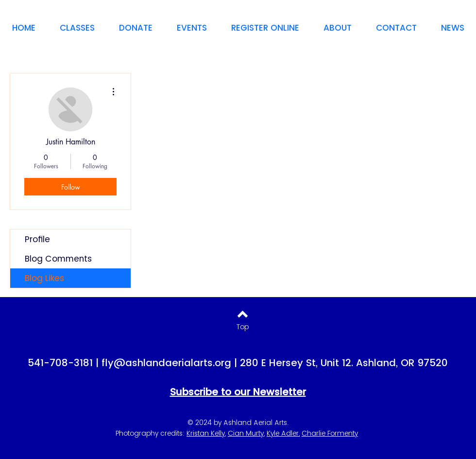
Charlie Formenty (330, 433)
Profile (37, 239)
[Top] (243, 327)
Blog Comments (58, 259)
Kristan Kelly (206, 433)
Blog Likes (44, 278)
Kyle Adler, (283, 433)
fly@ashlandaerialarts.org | (171, 363)
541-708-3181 (60, 363)
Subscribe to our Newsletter (238, 392)
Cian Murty (246, 433)
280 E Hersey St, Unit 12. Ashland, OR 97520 (344, 363)
